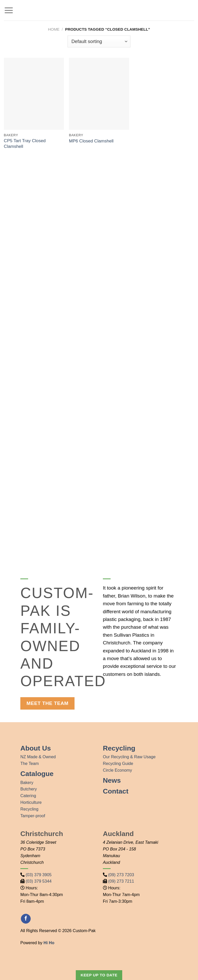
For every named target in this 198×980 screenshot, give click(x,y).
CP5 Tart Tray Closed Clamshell (25, 144)
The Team (30, 763)
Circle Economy (117, 770)
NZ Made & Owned (38, 757)
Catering (28, 796)
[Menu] (9, 10)
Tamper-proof (33, 816)
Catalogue (37, 774)
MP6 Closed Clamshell (91, 141)
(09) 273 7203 (121, 875)
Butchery (29, 789)
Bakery (27, 782)
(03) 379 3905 (39, 875)
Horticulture (31, 802)
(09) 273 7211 (121, 881)
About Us (36, 748)
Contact (116, 791)
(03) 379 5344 (39, 881)
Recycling (29, 809)
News (112, 780)
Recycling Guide (118, 763)
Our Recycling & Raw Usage (129, 757)
